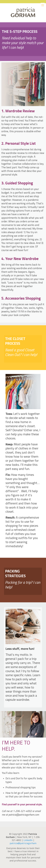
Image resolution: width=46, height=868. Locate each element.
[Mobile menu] (43, 5)
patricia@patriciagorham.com (24, 815)
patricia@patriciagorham (23, 843)
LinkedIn (28, 840)
